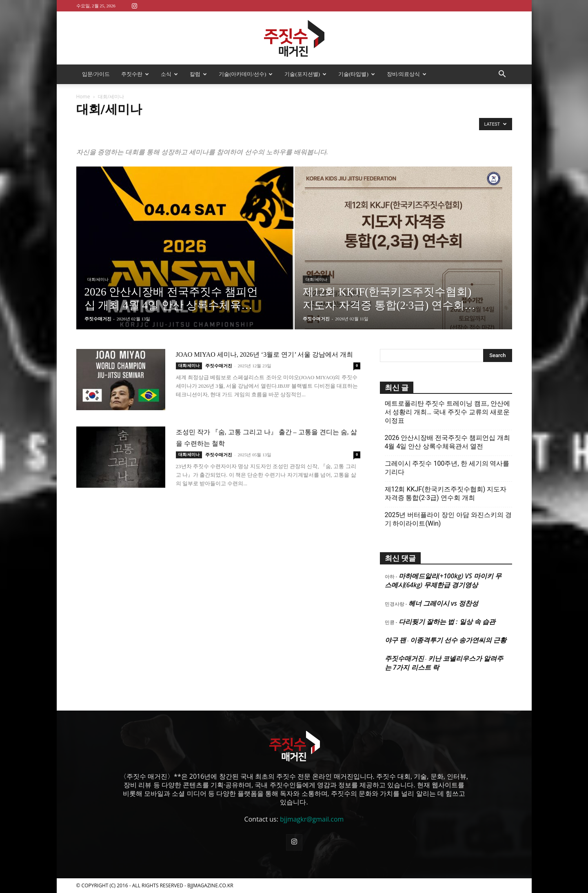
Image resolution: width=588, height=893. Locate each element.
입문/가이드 (96, 74)
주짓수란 (135, 74)
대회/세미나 (98, 279)
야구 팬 (395, 640)
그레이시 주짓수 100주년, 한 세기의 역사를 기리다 (447, 468)
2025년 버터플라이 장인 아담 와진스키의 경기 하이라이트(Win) (448, 519)
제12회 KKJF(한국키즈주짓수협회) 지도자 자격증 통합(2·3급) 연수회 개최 (446, 493)
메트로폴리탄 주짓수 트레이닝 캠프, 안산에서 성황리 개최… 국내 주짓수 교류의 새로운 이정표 (447, 412)
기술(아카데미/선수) (246, 74)
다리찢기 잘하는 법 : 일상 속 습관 (447, 622)
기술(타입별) (357, 74)
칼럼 (198, 74)
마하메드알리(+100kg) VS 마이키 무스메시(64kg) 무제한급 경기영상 (443, 580)
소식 (169, 74)
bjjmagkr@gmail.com (312, 819)
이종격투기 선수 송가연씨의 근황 (458, 640)
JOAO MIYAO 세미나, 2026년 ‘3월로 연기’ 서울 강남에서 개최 (265, 354)
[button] (502, 75)
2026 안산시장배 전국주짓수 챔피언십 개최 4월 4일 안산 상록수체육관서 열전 (448, 442)
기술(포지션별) (305, 74)
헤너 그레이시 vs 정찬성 (443, 603)
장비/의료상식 (407, 74)
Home (83, 97)
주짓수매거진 (98, 319)
